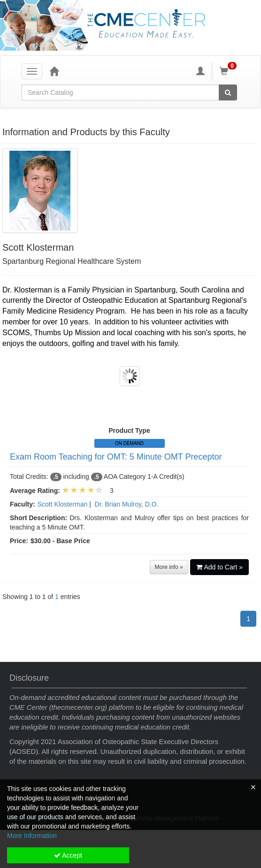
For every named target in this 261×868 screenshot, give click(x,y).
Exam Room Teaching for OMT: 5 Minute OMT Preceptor (116, 457)
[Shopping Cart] (230, 71)
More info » (169, 567)
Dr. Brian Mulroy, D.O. (127, 504)
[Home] (54, 71)
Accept (68, 855)
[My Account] (200, 71)
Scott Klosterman (63, 504)
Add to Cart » (220, 567)
